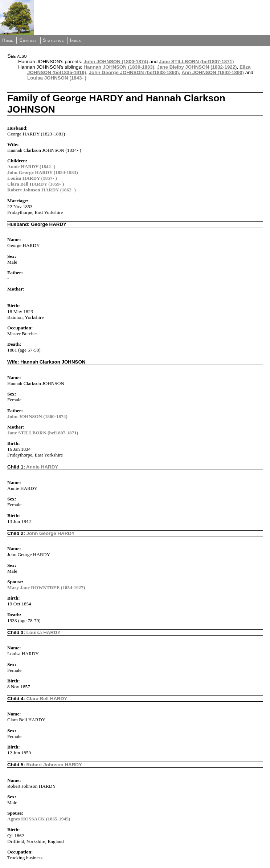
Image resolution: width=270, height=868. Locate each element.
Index (76, 40)
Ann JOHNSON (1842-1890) (213, 72)
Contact (28, 40)
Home (8, 40)
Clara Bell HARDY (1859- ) (36, 184)
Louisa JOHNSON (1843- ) (57, 78)
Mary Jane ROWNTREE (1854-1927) (46, 587)
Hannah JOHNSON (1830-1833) (119, 67)
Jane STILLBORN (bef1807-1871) (197, 62)
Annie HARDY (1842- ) (31, 167)
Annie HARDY (42, 467)
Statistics (53, 40)
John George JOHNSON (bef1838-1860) (134, 72)
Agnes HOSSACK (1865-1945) (39, 819)
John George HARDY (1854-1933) (43, 172)
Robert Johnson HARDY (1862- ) (42, 190)
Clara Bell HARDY (47, 699)
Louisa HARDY (44, 632)
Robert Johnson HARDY (54, 765)
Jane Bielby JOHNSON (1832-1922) (197, 67)
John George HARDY (51, 533)
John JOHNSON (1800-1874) (116, 62)
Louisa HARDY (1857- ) (32, 178)
